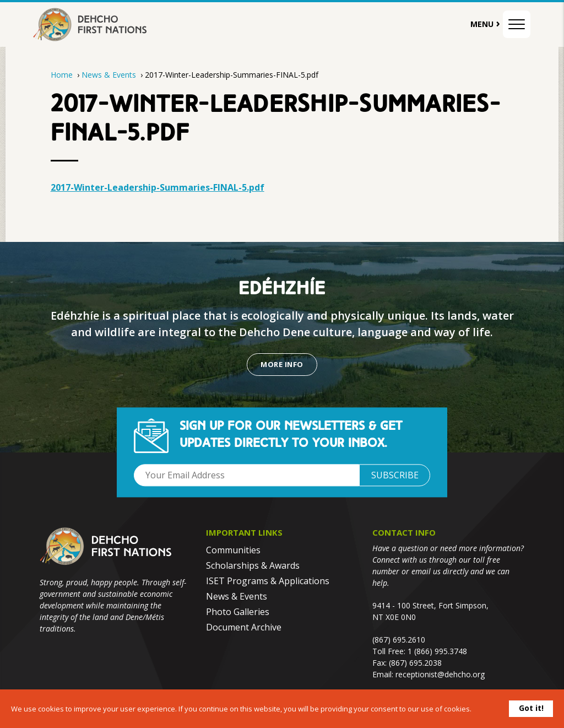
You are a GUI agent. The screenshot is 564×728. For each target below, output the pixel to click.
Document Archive (244, 627)
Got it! (531, 708)
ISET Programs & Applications (268, 581)
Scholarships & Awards (253, 565)
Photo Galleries (238, 612)
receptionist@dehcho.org (440, 674)
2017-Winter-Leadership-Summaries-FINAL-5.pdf (158, 187)
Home (62, 75)
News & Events (110, 75)
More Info (282, 364)
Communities (233, 550)
